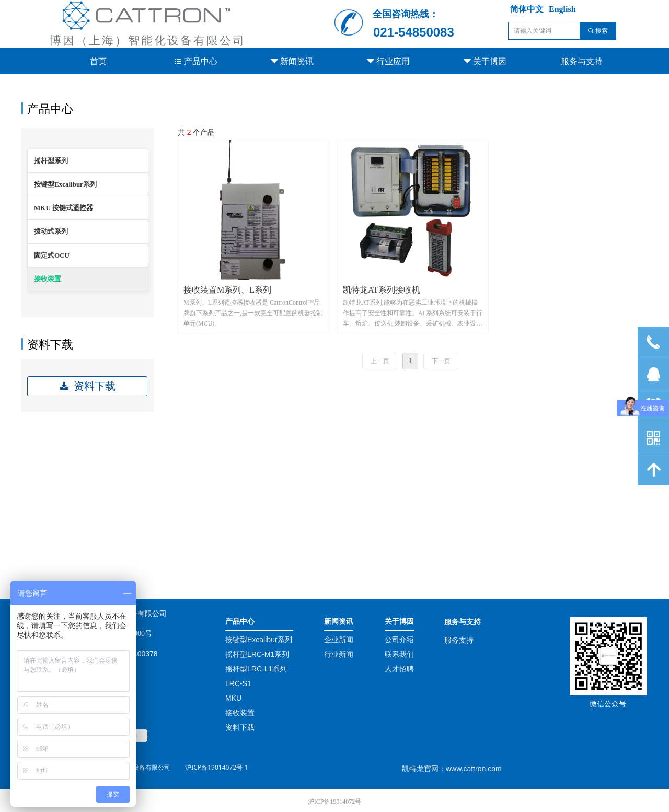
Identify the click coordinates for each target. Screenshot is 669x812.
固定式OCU (52, 255)
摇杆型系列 (51, 161)
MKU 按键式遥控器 (64, 208)
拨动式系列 (51, 231)
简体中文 (527, 9)
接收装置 (48, 279)
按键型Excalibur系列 (65, 184)
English (562, 9)
